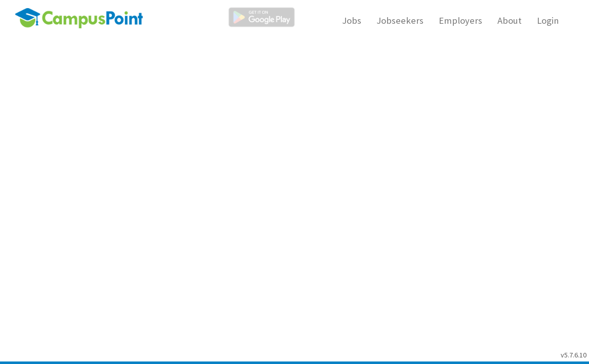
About (510, 20)
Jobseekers (400, 20)
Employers (460, 20)
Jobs (352, 20)
